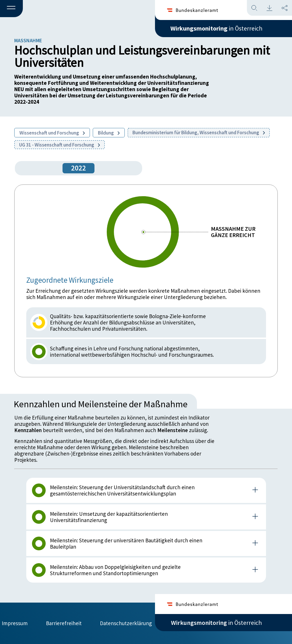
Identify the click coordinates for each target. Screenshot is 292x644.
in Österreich (216, 28)
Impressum (15, 623)
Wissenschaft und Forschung (52, 133)
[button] (11, 9)
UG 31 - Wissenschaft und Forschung (60, 145)
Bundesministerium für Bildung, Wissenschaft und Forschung (199, 133)
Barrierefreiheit (64, 623)
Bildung (109, 133)
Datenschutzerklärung (126, 623)
